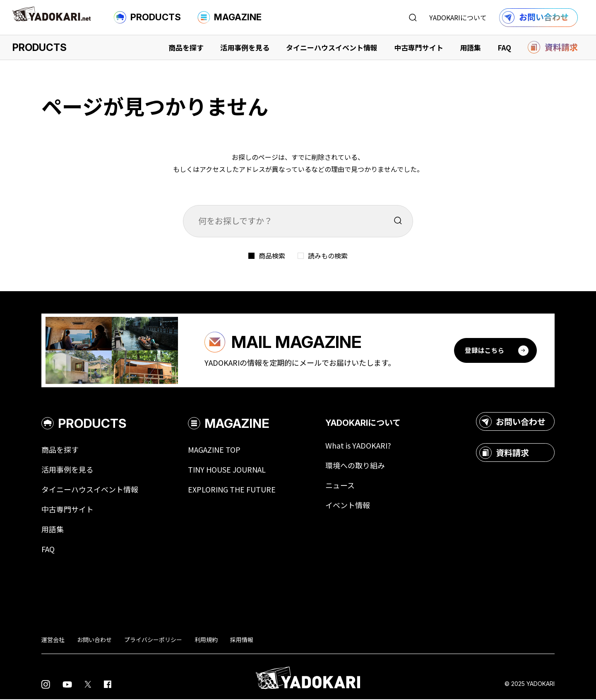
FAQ (504, 47)
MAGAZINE (230, 17)
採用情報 (242, 640)
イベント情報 (348, 506)
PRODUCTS (147, 17)
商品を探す (186, 47)
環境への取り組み (355, 466)
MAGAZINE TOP (214, 451)
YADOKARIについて (458, 17)
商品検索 (272, 256)
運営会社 (53, 640)
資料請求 (504, 454)
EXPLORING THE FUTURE (232, 490)
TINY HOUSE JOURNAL (227, 471)
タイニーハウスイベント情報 (332, 47)
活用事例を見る (245, 47)
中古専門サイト (419, 47)
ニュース (340, 486)
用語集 (470, 47)
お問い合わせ (512, 422)
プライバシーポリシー (153, 640)
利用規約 (206, 640)
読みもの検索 (328, 256)
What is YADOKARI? (358, 447)
